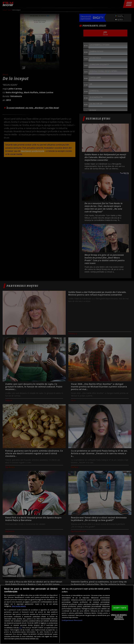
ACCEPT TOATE (120, 608)
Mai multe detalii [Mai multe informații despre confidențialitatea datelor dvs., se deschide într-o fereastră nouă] (19, 606)
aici (20, 628)
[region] (67, 614)
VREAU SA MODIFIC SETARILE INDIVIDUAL (119, 617)
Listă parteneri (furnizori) (72, 620)
